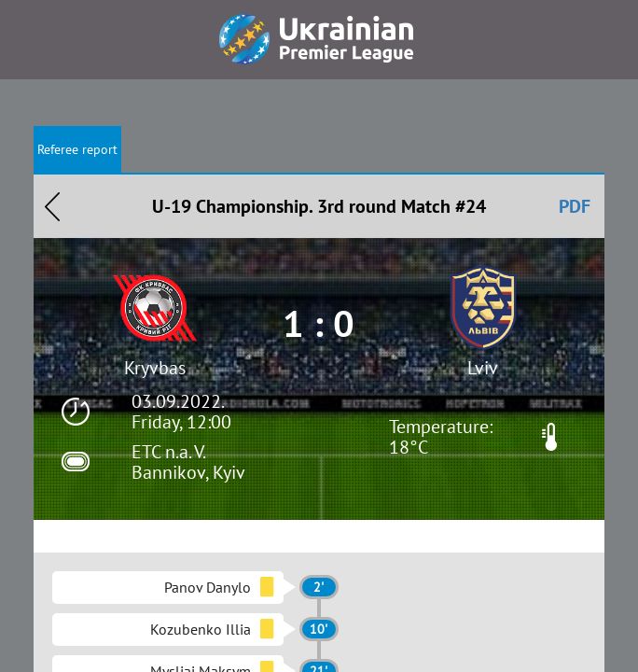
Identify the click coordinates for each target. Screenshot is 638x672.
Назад (52, 206)
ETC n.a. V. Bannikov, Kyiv (188, 462)
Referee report (77, 149)
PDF (575, 206)
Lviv (483, 368)
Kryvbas (155, 368)
